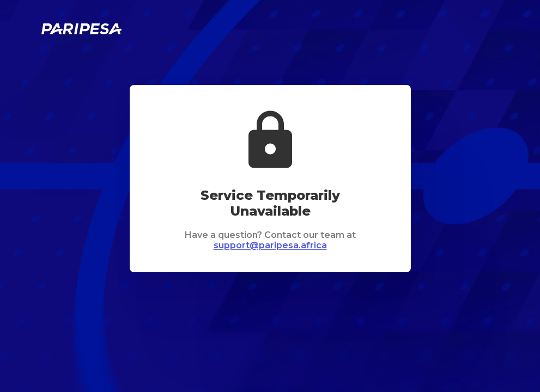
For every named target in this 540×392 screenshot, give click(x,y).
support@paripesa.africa (270, 245)
